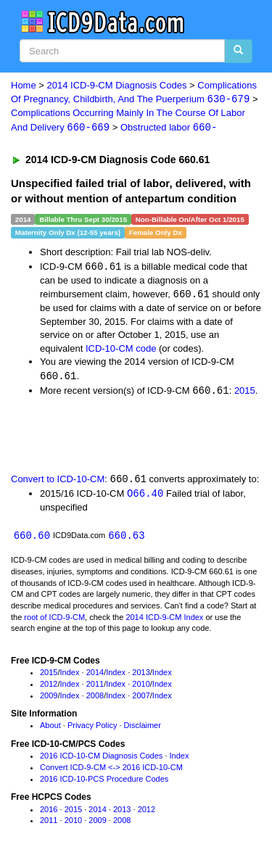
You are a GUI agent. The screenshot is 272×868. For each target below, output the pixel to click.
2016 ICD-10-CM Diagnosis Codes (101, 759)
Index (70, 676)
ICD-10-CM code (121, 350)
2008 (95, 699)
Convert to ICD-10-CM (58, 482)
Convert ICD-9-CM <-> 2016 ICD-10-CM (111, 771)
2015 (245, 393)
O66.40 (145, 496)
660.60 (32, 539)
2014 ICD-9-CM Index (164, 621)
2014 (95, 676)
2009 (49, 699)
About (50, 729)
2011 (95, 687)
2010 (141, 687)
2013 (141, 676)
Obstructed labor (169, 128)
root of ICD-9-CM (54, 621)
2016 (49, 813)
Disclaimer (143, 729)
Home (24, 85)
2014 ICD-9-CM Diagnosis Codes (117, 85)
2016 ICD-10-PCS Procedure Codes (104, 782)
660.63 (126, 539)
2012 (49, 687)
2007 (141, 699)
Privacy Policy (92, 729)
